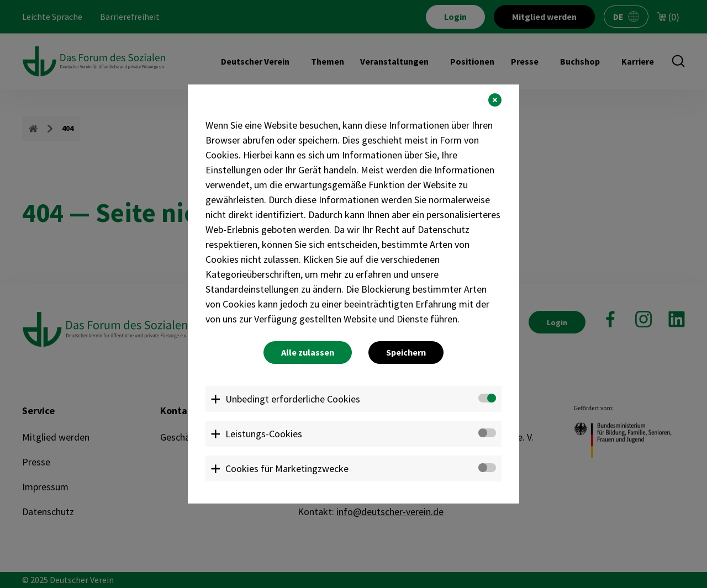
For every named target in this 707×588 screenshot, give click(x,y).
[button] (495, 100)
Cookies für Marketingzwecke (287, 468)
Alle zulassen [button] (308, 352)
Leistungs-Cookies (264, 434)
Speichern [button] (406, 352)
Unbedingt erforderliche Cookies (293, 399)
